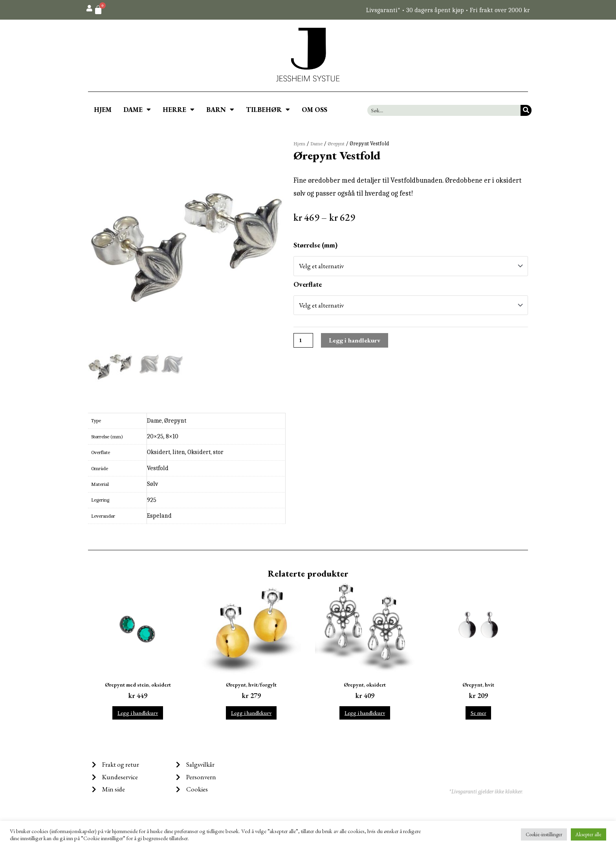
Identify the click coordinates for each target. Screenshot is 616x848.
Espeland (159, 516)
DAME (137, 109)
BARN (220, 109)
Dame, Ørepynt (167, 421)
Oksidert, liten (166, 452)
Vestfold (158, 468)
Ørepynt (340, 144)
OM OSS (314, 110)
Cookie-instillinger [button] (544, 834)
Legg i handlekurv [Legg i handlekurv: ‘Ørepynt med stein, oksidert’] (138, 715)
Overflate (308, 285)
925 (152, 500)
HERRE (179, 109)
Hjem (300, 144)
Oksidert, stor (205, 452)
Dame (318, 144)
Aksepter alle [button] (588, 834)
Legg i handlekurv (357, 343)
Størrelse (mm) (315, 245)
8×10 (172, 436)
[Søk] (526, 110)
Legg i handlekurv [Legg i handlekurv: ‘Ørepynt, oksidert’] (365, 715)
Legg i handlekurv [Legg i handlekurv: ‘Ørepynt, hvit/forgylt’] (251, 715)
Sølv (152, 484)
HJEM (103, 110)
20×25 (155, 436)
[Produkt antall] (304, 343)
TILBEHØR (268, 109)
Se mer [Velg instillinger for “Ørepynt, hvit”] (478, 715)
